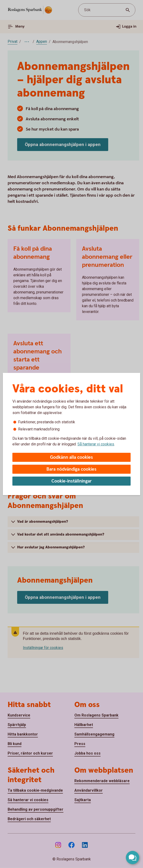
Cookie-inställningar (72, 481)
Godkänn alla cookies (71, 457)
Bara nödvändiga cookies (71, 469)
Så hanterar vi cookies (96, 444)
